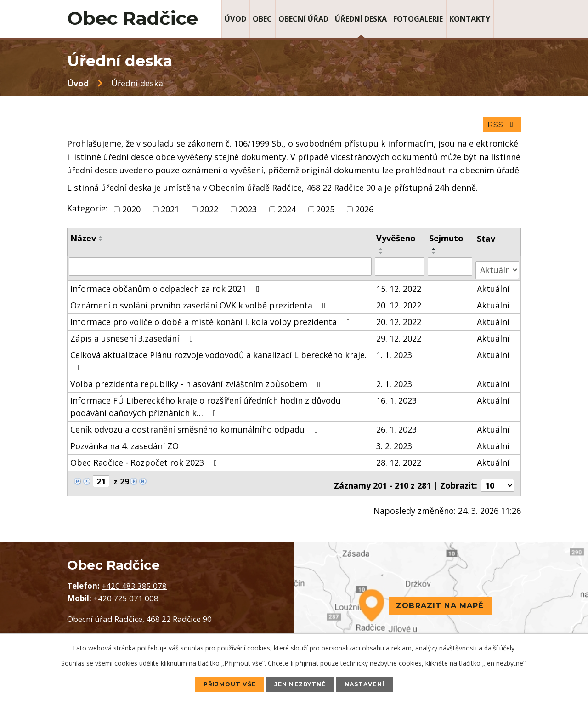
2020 (131, 212)
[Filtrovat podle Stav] (498, 269)
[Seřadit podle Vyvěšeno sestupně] (382, 256)
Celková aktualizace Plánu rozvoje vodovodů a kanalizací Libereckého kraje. (218, 360)
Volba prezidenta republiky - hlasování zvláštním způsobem (197, 383)
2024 (287, 212)
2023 (248, 212)
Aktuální (494, 288)
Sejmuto (447, 241)
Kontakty (470, 19)
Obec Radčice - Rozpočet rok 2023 (146, 462)
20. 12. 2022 (399, 304)
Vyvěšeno (396, 241)
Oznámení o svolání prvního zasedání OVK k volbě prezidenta (200, 304)
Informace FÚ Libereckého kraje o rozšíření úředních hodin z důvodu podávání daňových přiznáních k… (206, 406)
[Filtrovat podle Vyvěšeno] (400, 269)
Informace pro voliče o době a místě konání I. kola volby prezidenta (212, 321)
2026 (364, 212)
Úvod (235, 19)
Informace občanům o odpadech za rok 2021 (167, 288)
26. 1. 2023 (397, 428)
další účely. (500, 647)
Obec (262, 19)
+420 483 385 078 (134, 581)
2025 (325, 212)
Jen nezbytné (301, 684)
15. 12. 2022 (399, 288)
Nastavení (375, 684)
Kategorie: (87, 211)
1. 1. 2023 (395, 354)
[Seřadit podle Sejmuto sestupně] (435, 256)
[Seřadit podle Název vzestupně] (101, 240)
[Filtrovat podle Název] (220, 269)
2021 (170, 212)
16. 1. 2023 (397, 399)
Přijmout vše (220, 684)
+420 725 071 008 (126, 594)
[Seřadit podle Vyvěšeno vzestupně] (382, 252)
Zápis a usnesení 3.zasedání (133, 337)
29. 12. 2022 (399, 337)
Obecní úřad (303, 19)
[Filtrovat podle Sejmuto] (450, 269)
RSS (501, 128)
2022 (209, 212)
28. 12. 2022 (399, 462)
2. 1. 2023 (395, 383)
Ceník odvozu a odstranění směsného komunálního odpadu (196, 428)
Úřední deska (361, 19)
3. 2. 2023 (395, 445)
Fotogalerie (418, 19)
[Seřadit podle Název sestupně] (101, 244)
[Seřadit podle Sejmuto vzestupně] (435, 252)
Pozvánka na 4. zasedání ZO (133, 445)
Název (83, 241)
